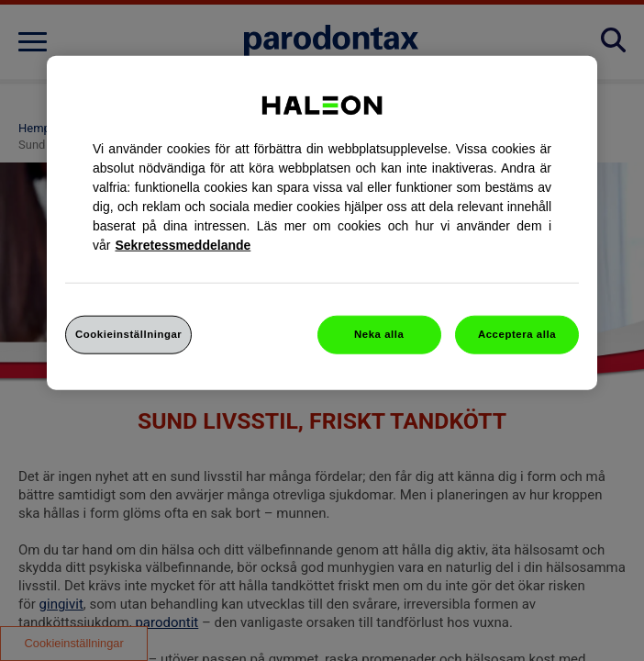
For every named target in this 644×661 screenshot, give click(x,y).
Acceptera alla (517, 334)
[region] (322, 223)
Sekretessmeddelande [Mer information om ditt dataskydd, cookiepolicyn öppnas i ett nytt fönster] (183, 245)
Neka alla (379, 334)
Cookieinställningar (128, 334)
